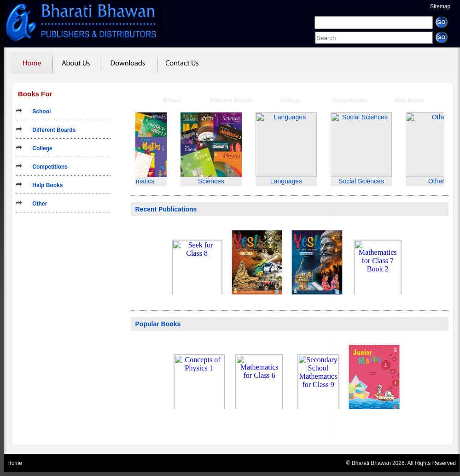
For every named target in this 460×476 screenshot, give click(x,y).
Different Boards (51, 130)
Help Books (44, 185)
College (39, 148)
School (38, 112)
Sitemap (440, 6)
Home (15, 463)
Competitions (47, 167)
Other (37, 204)
